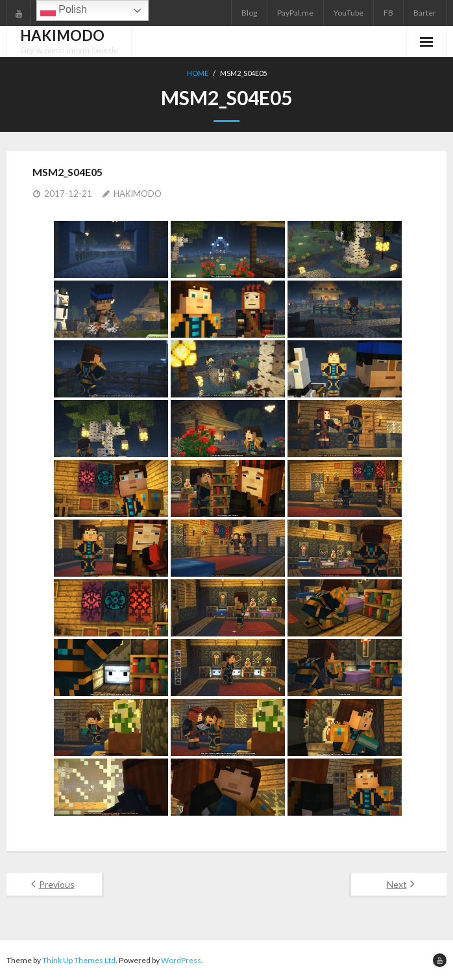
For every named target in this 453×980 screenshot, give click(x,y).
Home (198, 73)
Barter (425, 13)
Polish (64, 10)
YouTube (349, 13)
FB (388, 13)
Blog (249, 13)
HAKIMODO (138, 194)
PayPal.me (295, 13)
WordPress (181, 960)
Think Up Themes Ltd (79, 960)
